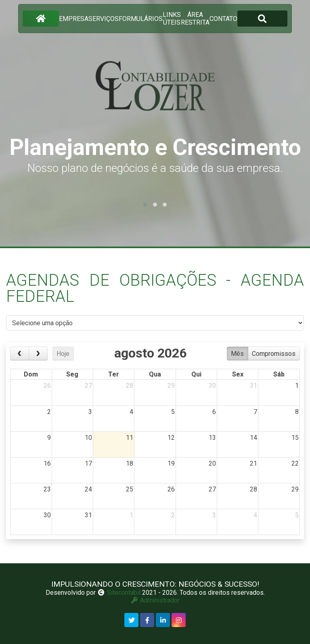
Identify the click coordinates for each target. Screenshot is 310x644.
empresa (74, 19)
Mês (237, 354)
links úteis (172, 19)
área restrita (195, 19)
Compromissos (274, 354)
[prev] (20, 353)
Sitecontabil (124, 593)
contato (223, 19)
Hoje (63, 354)
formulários (141, 19)
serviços (104, 19)
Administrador (155, 600)
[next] (38, 353)
